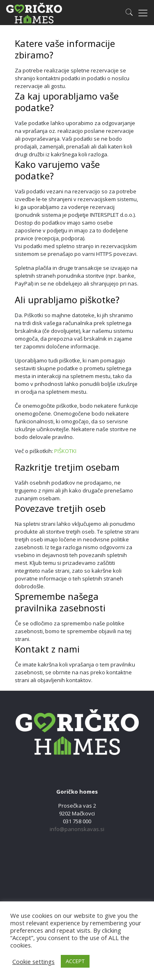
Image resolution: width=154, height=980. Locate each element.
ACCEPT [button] (75, 961)
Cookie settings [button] (33, 961)
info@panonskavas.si (77, 829)
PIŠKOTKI (65, 451)
